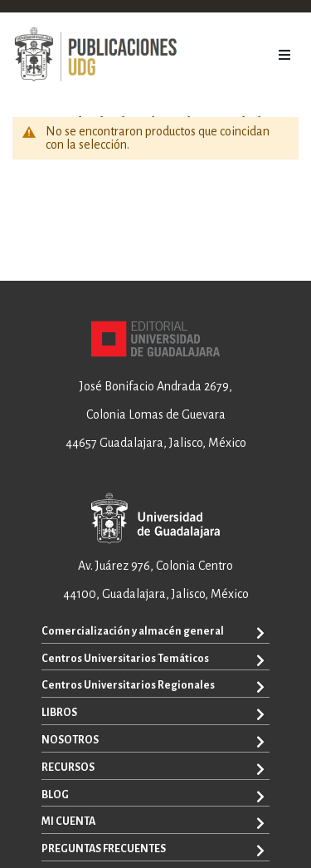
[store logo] (95, 55)
